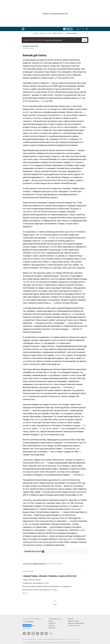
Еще (26, 593)
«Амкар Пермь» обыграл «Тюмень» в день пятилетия (50, 576)
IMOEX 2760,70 (57, 33)
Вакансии (52, 628)
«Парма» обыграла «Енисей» (32, 580)
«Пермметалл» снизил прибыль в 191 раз (36, 583)
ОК (85, 40)
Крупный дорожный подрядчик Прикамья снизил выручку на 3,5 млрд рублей (47, 586)
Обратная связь (73, 621)
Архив (51, 621)
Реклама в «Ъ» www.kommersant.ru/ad (55, 13)
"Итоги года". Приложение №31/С (35, 564)
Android (70, 619)
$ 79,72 (35, 33)
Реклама (52, 625)
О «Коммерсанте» (55, 619)
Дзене (40, 551)
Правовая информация (76, 623)
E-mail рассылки (74, 625)
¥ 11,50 (49, 33)
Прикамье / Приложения (30, 46)
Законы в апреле (72, 33)
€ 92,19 (42, 33)
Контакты (52, 623)
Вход (78, 29)
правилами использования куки (53, 40)
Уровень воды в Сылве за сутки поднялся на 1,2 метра (40, 590)
